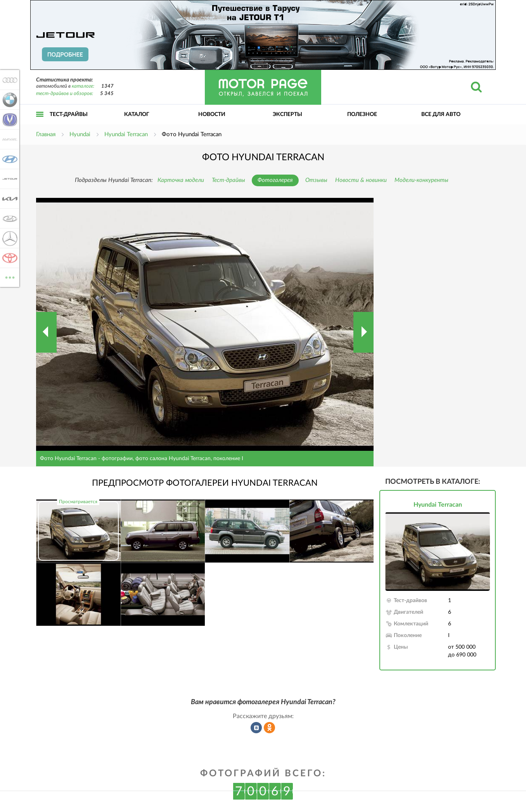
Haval (9, 139)
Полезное (362, 114)
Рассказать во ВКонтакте (256, 728)
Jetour (9, 179)
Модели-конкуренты (421, 180)
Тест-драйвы (69, 114)
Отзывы (316, 180)
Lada (9, 218)
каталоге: (83, 86)
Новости (212, 114)
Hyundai (9, 159)
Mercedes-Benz (9, 238)
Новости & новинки (361, 180)
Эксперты (287, 114)
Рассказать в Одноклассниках (270, 728)
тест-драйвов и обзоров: (65, 94)
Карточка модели (181, 180)
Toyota (9, 258)
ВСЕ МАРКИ (9, 277)
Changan (9, 119)
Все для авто (441, 114)
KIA (9, 199)
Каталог (137, 114)
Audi (9, 80)
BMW (9, 100)
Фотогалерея (275, 180)
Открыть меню (40, 123)
